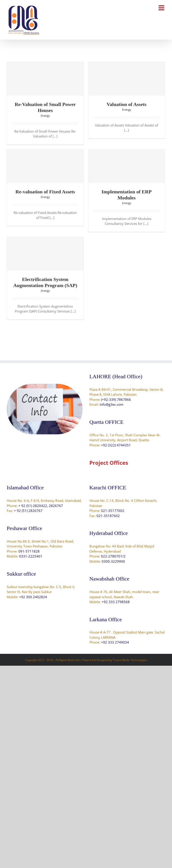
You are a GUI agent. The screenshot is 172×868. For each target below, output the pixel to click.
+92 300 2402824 (33, 597)
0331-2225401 (31, 556)
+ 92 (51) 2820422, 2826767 (41, 506)
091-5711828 (29, 551)
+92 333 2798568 (116, 602)
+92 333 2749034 (115, 642)
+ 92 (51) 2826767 (28, 511)
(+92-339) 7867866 (116, 399)
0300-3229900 (113, 561)
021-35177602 (113, 511)
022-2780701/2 (113, 556)
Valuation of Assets (127, 104)
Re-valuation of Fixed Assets (45, 192)
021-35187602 (108, 516)
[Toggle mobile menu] (162, 8)
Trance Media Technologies (130, 660)
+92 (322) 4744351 (116, 445)
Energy (45, 116)
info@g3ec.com (112, 404)
